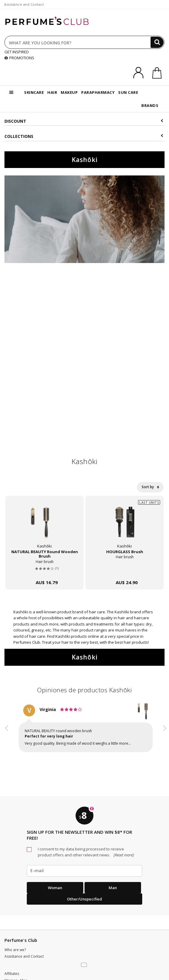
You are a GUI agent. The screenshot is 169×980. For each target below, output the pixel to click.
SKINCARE (34, 92)
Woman (55, 888)
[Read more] (123, 855)
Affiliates (12, 974)
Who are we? (15, 950)
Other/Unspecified (84, 899)
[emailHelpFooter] (84, 871)
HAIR (52, 92)
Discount (84, 121)
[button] (7, 734)
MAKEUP (69, 92)
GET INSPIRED (17, 52)
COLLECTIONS (84, 136)
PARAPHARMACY (98, 92)
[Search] (157, 42)
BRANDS (150, 105)
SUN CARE (128, 92)
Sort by (150, 487)
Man (113, 888)
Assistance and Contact (24, 4)
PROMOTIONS (19, 58)
